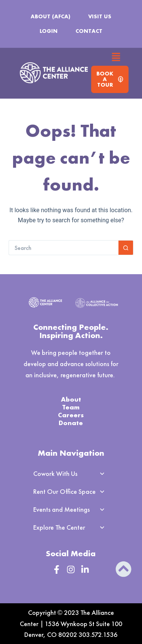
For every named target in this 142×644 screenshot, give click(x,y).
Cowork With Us (71, 474)
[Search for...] (64, 248)
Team (71, 407)
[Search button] (126, 248)
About (71, 399)
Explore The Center (71, 527)
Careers (71, 415)
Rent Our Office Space (71, 492)
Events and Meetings (71, 510)
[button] (116, 58)
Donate (71, 423)
